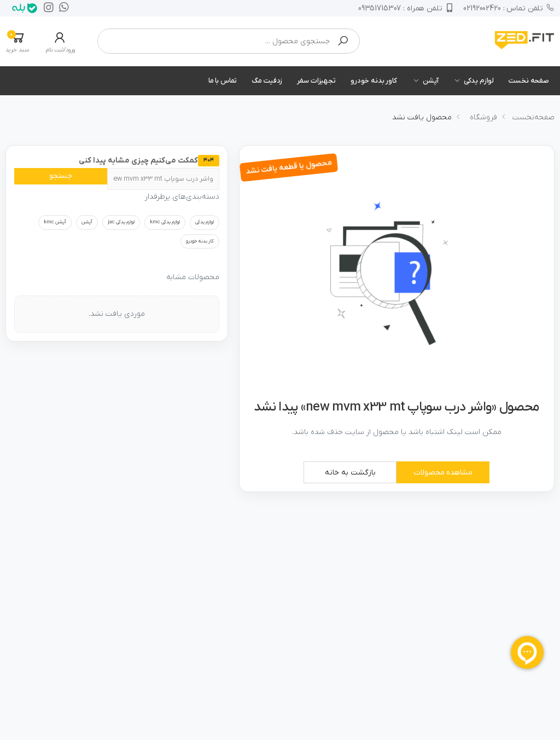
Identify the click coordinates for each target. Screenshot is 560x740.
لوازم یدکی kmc (165, 222)
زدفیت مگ (267, 81)
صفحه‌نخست (533, 117)
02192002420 (509, 8)
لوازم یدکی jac (121, 222)
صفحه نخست (529, 81)
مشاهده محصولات (443, 473)
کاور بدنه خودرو (374, 81)
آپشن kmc (55, 222)
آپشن (430, 81)
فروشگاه (483, 117)
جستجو (61, 176)
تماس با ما (223, 81)
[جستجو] (163, 179)
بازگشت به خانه (350, 473)
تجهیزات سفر (316, 81)
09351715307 (405, 8)
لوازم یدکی (479, 81)
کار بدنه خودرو (200, 241)
